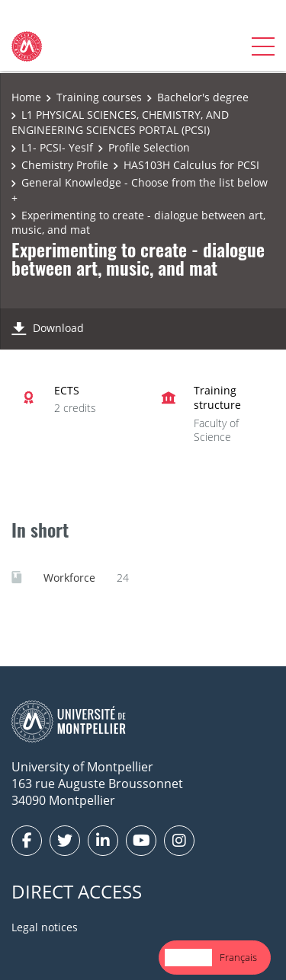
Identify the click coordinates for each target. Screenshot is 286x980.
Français (238, 957)
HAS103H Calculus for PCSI (191, 165)
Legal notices (45, 927)
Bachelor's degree (203, 97)
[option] (238, 958)
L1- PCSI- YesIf (57, 147)
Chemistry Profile (65, 165)
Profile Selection (149, 147)
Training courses (99, 97)
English (188, 957)
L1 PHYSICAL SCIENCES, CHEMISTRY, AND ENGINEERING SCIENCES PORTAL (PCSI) (120, 122)
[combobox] (188, 958)
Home (26, 97)
